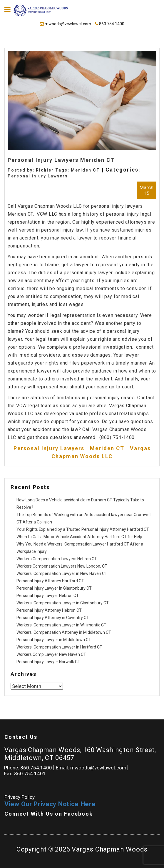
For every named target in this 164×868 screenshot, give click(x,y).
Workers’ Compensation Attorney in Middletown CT (64, 632)
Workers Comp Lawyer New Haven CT (51, 654)
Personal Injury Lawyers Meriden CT (61, 160)
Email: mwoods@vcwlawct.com (91, 768)
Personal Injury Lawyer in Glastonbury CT (54, 588)
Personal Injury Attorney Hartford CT (50, 581)
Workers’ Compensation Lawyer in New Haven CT (62, 573)
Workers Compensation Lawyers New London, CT (62, 566)
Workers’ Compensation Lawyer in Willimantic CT (61, 625)
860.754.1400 (110, 24)
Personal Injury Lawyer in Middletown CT (54, 640)
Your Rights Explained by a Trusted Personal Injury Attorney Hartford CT (83, 529)
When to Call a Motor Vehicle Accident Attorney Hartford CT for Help (79, 537)
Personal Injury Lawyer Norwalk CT (48, 662)
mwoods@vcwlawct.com (66, 24)
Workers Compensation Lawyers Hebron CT (57, 559)
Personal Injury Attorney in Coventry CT (53, 618)
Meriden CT (85, 170)
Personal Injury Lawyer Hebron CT (48, 596)
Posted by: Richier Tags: (39, 170)
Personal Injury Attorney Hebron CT (49, 610)
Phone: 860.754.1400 (28, 768)
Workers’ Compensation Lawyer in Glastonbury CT (63, 603)
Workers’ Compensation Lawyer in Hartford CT (59, 647)
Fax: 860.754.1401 (25, 774)
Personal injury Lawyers (38, 176)
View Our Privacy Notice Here (50, 804)
